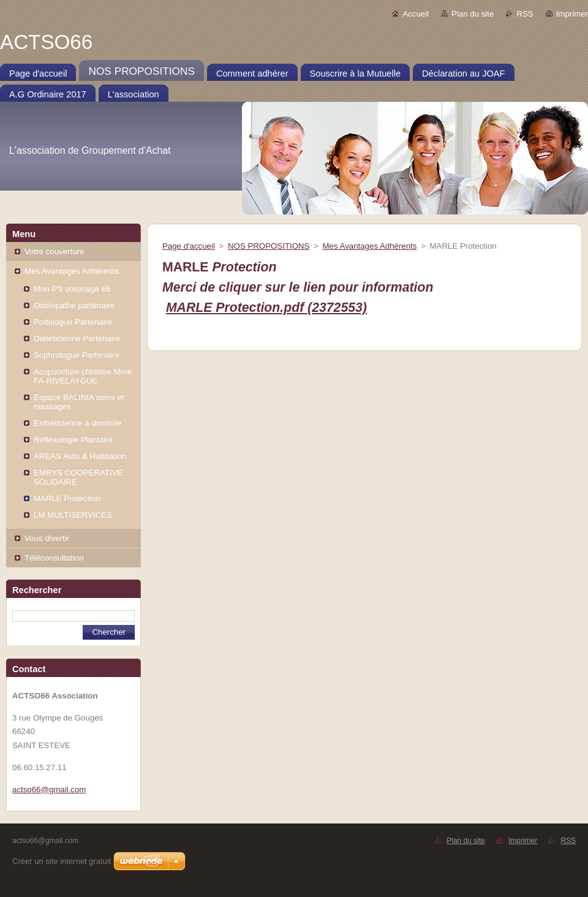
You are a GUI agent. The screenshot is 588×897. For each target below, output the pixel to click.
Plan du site (473, 14)
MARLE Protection (67, 498)
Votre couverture (54, 252)
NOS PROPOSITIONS (269, 246)
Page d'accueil (189, 246)
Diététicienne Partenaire (77, 339)
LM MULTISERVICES (73, 515)
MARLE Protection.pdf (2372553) (266, 308)
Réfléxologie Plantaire (73, 440)
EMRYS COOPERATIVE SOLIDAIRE (78, 477)
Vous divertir (47, 538)
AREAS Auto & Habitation (80, 456)
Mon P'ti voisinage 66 (72, 289)
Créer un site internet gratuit (62, 861)
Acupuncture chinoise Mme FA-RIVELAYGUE (83, 376)
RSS (525, 14)
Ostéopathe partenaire (74, 305)
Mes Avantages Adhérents (72, 271)
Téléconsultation (54, 558)
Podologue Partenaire (73, 322)
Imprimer (572, 14)
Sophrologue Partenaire (77, 355)
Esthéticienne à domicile (77, 423)
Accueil (416, 14)
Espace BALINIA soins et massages (79, 402)
